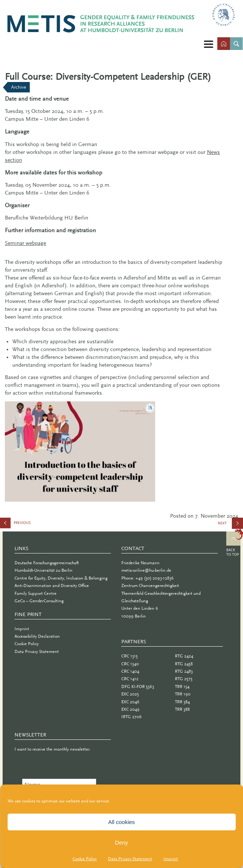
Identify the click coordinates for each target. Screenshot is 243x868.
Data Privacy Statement (130, 859)
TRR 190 (183, 694)
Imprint (171, 859)
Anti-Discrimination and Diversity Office (52, 585)
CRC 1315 (130, 656)
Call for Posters (37, 525)
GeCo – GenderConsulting (39, 601)
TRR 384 (182, 702)
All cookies (122, 822)
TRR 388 (182, 709)
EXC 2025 (130, 694)
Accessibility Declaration (37, 636)
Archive (19, 87)
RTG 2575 (184, 679)
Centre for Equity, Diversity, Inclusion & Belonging (61, 578)
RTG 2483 (184, 671)
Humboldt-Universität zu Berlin (44, 570)
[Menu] (209, 44)
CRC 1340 (130, 664)
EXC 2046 (130, 702)
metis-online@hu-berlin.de (146, 570)
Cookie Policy (85, 859)
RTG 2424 (184, 656)
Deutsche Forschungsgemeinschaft (47, 563)
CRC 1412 (130, 679)
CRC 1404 (130, 671)
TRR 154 (182, 686)
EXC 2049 (130, 709)
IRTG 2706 (132, 717)
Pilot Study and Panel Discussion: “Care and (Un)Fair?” (230, 526)
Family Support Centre (36, 593)
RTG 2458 (184, 664)
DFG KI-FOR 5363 (138, 686)
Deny (122, 842)
